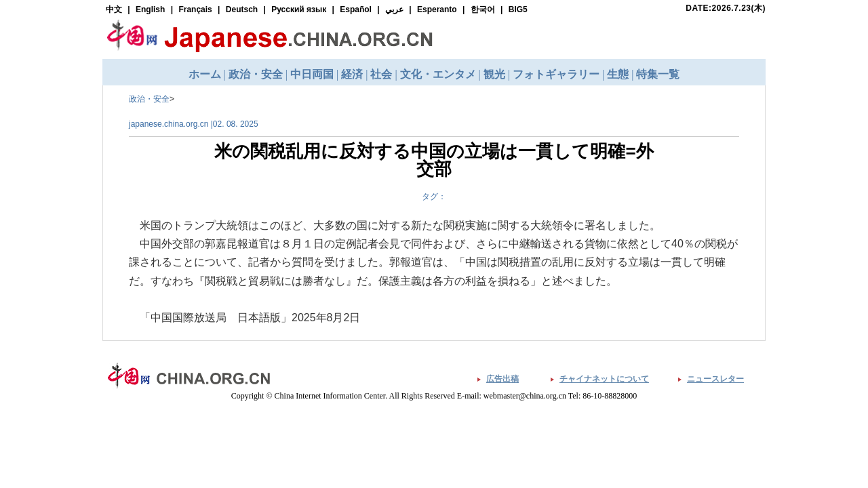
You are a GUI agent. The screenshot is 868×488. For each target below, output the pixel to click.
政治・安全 (149, 99)
